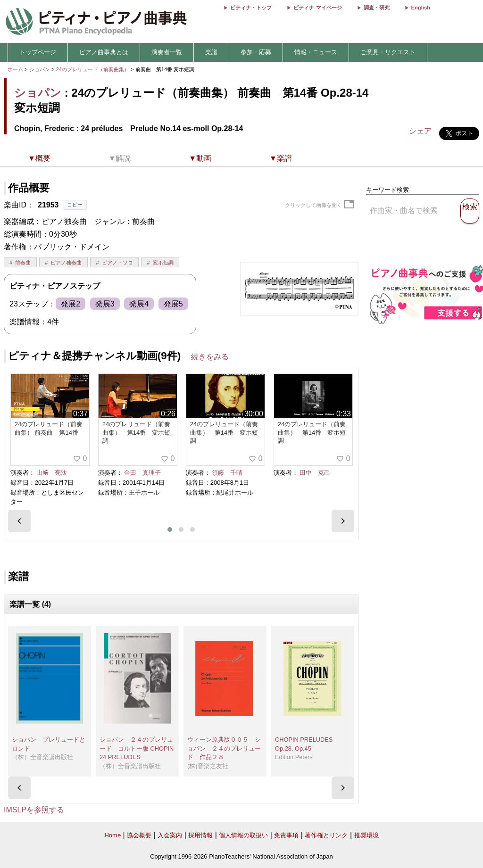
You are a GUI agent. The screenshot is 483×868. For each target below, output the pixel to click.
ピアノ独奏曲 (66, 263)
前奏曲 (23, 263)
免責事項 (286, 835)
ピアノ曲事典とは (104, 52)
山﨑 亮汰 (52, 473)
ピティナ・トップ (251, 8)
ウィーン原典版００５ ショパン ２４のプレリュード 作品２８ (224, 748)
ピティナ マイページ (317, 8)
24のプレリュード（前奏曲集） (94, 69)
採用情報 (200, 835)
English (421, 8)
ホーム (15, 69)
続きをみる (210, 357)
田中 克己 (315, 473)
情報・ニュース (316, 52)
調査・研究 (377, 8)
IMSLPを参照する (34, 810)
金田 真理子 (142, 473)
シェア (420, 131)
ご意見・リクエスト (388, 52)
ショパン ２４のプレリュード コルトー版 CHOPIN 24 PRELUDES (137, 748)
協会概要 (139, 835)
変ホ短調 (163, 263)
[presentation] (19, 521)
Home (112, 835)
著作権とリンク (326, 835)
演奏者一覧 (167, 52)
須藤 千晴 (227, 473)
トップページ (38, 52)
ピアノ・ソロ (117, 263)
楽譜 (211, 52)
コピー (75, 205)
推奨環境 (366, 835)
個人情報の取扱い (243, 835)
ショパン (40, 69)
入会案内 (170, 835)
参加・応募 (256, 52)
